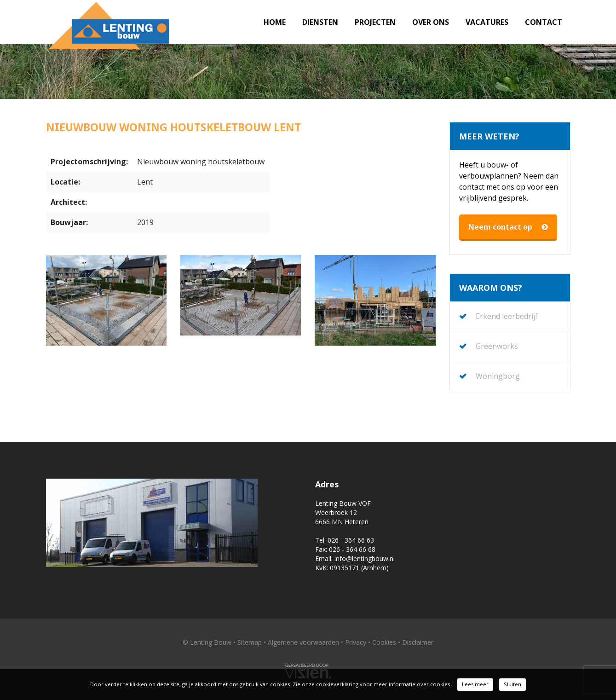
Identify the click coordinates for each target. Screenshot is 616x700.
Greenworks (497, 346)
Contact (544, 22)
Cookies (384, 642)
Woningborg (498, 376)
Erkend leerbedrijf (507, 316)
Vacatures (487, 22)
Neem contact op (508, 227)
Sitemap (250, 642)
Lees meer (475, 684)
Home (275, 22)
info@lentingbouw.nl (365, 558)
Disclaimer (418, 642)
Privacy (356, 642)
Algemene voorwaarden (303, 642)
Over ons (431, 22)
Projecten (375, 22)
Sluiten (512, 684)
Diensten (320, 22)
